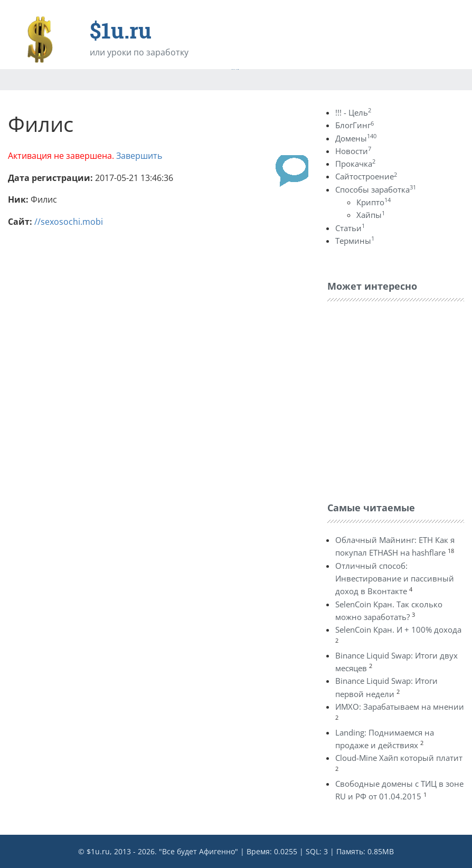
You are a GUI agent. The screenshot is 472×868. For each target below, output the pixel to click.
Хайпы (371, 215)
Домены (356, 138)
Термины (355, 241)
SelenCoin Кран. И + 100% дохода (398, 629)
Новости (353, 151)
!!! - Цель (353, 112)
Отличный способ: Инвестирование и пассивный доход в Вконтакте (395, 579)
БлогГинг (355, 125)
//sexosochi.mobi (69, 222)
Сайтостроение (366, 176)
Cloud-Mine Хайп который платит (399, 758)
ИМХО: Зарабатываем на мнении (400, 707)
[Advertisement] (400, 399)
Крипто (374, 202)
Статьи (350, 228)
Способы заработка (376, 189)
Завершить (139, 156)
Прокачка (355, 164)
